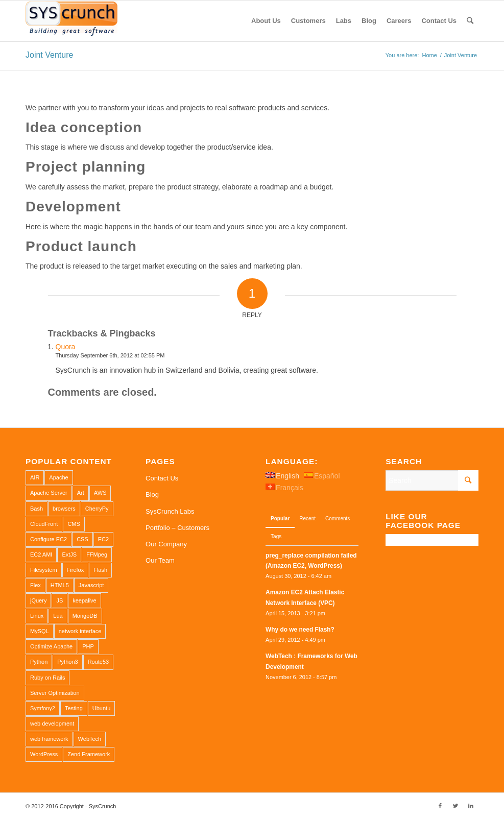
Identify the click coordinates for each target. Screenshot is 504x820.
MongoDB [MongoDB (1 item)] (85, 616)
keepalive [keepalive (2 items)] (84, 600)
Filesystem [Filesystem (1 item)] (44, 570)
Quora (66, 347)
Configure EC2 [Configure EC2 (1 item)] (49, 539)
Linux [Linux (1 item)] (37, 616)
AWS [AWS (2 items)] (100, 493)
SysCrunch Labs (170, 511)
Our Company (166, 544)
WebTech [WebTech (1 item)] (90, 739)
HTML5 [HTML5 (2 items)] (60, 585)
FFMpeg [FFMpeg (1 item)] (97, 554)
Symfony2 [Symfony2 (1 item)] (43, 708)
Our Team (160, 560)
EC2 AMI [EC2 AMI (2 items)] (41, 554)
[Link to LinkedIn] (471, 806)
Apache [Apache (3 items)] (58, 477)
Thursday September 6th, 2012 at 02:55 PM (110, 355)
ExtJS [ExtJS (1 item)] (69, 554)
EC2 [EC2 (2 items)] (103, 539)
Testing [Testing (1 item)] (74, 708)
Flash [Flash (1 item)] (100, 570)
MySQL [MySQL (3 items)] (40, 631)
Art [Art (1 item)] (81, 493)
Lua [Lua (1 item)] (58, 616)
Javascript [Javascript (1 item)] (91, 585)
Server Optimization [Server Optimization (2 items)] (55, 693)
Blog (152, 495)
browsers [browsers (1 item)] (64, 509)
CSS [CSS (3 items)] (82, 539)
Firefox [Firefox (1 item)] (76, 570)
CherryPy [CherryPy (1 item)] (97, 509)
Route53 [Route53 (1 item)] (99, 662)
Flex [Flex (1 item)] (35, 585)
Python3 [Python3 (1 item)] (67, 662)
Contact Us (162, 478)
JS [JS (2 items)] (59, 600)
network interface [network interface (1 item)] (80, 631)
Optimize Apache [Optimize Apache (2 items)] (51, 646)
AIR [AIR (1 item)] (35, 477)
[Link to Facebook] (440, 806)
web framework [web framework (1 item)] (49, 739)
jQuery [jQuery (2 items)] (38, 600)
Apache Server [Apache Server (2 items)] (49, 493)
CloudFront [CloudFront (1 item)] (44, 524)
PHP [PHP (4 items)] (88, 646)
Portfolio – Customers (177, 528)
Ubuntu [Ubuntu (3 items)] (101, 708)
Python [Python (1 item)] (39, 662)
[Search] (470, 21)
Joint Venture (49, 55)
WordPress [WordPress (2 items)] (44, 754)
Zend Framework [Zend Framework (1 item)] (89, 754)
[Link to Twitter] (455, 806)
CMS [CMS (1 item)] (74, 524)
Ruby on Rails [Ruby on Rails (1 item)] (47, 678)
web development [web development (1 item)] (52, 723)
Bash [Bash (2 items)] (37, 509)
